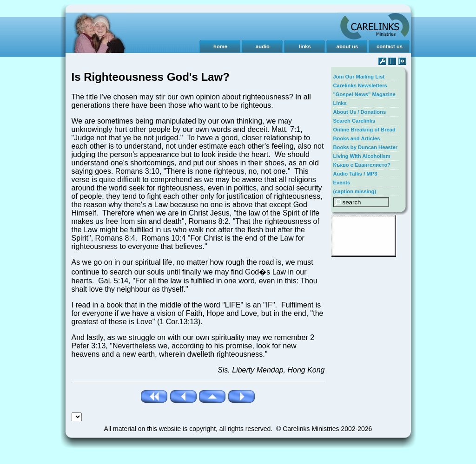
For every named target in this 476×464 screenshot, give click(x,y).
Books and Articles (357, 138)
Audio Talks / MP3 (355, 174)
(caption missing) (355, 191)
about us (347, 46)
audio (263, 46)
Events (342, 183)
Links (340, 103)
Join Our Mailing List (359, 77)
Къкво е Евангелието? (362, 165)
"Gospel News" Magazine (364, 94)
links (305, 46)
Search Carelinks (354, 121)
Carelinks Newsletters (360, 85)
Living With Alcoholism (362, 156)
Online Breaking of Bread (364, 130)
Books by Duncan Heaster (366, 147)
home (220, 46)
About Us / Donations (360, 112)
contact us (390, 46)
